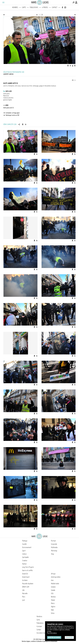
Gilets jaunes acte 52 (9, 108)
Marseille (25, 593)
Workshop (54, 551)
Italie (52, 610)
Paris (24, 597)
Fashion (24, 564)
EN (75, 80)
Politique (25, 541)
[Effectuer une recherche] (73, 2)
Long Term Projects (28, 567)
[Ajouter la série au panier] (26, 124)
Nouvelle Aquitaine (28, 584)
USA (52, 593)
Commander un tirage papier (13, 113)
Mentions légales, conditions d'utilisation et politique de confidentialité (39, 641)
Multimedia (54, 547)
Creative (25, 561)
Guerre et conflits (27, 570)
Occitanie (25, 580)
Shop (52, 554)
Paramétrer (69, 637)
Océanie (53, 587)
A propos (45, 7)
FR (73, 80)
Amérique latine (56, 577)
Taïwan (53, 600)
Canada (53, 590)
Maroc (53, 603)
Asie (52, 580)
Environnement (27, 547)
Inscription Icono (41, 633)
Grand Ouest (26, 577)
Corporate (54, 544)
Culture (24, 554)
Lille (23, 590)
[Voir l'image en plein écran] (75, 66)
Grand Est (25, 574)
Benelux (53, 597)
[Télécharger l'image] (68, 66)
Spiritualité (25, 557)
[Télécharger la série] (23, 124)
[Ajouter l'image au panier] (70, 66)
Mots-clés (9, 91)
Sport (24, 551)
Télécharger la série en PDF (12, 115)
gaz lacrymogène (8, 100)
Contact (55, 7)
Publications (34, 7)
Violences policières (8, 98)
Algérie (53, 607)
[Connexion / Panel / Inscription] (76, 2)
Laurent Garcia (8, 74)
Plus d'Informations (52, 633)
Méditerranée (55, 584)
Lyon (24, 600)
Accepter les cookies (54, 637)
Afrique (53, 574)
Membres (15, 7)
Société (24, 544)
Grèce (53, 613)
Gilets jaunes (6, 94)
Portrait (53, 541)
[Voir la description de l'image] (73, 66)
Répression (6, 96)
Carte (24, 7)
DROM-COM (26, 587)
